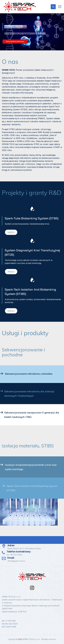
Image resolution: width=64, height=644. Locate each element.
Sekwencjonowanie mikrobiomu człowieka (29, 374)
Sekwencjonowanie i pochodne (23, 352)
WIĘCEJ (11, 232)
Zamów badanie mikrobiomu (15, 41)
